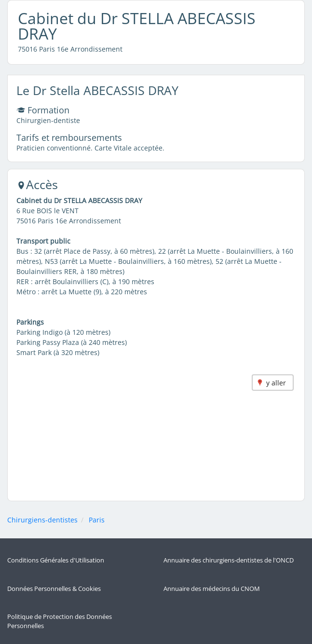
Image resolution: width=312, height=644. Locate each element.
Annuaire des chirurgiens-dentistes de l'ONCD (229, 560)
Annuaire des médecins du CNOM (212, 589)
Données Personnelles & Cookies (54, 589)
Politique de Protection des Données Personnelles (60, 621)
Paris (97, 520)
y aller (276, 383)
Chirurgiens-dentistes (42, 520)
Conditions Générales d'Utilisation (56, 560)
